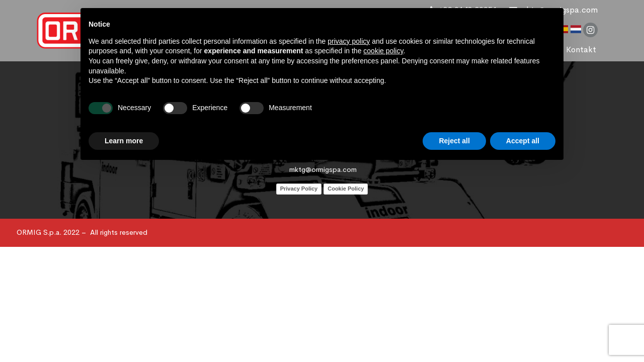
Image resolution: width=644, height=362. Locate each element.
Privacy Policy (299, 189)
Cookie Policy (346, 189)
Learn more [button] (124, 141)
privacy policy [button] (349, 41)
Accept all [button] (523, 141)
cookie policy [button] (383, 51)
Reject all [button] (454, 141)
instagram (590, 30)
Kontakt (581, 50)
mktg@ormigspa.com (323, 169)
